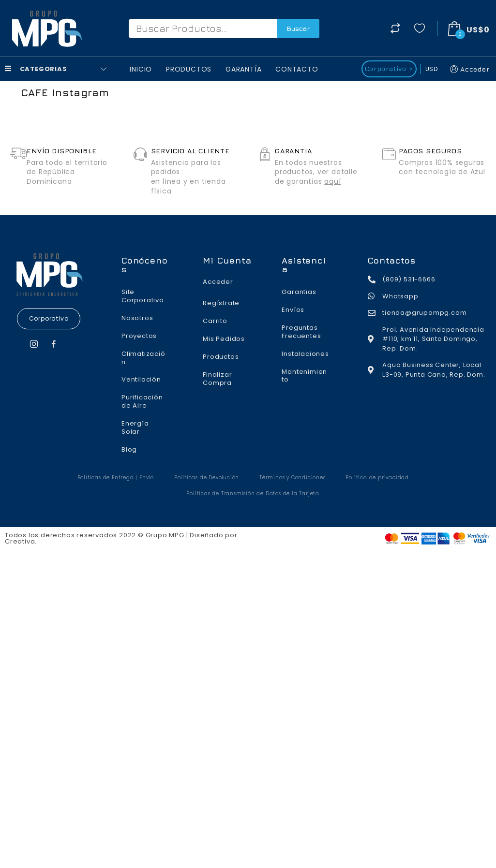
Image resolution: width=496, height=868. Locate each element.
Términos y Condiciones (293, 478)
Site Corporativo (143, 296)
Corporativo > (389, 68)
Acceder (469, 69)
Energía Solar (135, 427)
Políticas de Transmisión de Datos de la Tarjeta (253, 493)
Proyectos (139, 336)
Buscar (298, 28)
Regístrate (221, 303)
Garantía (243, 69)
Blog (129, 449)
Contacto (297, 69)
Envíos (293, 310)
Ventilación (141, 379)
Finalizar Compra (217, 379)
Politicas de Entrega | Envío (116, 478)
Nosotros (137, 318)
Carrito (215, 321)
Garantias (299, 292)
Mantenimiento (304, 376)
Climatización (143, 358)
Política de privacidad (377, 478)
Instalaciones (305, 354)
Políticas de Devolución (207, 478)
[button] (49, 319)
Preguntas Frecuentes (301, 332)
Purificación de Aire (142, 401)
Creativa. (21, 541)
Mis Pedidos (224, 339)
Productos (189, 69)
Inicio (141, 69)
